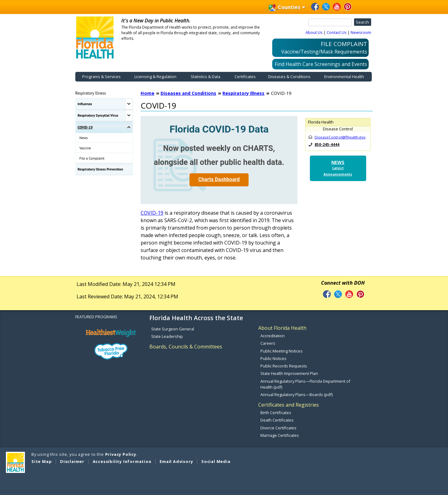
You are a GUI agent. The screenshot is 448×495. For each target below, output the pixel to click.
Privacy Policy (121, 454)
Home (147, 93)
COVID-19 (85, 127)
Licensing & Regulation (155, 77)
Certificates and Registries (289, 405)
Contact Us (337, 32)
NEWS (338, 168)
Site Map (42, 461)
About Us (314, 32)
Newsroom (361, 32)
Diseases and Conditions (188, 93)
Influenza (85, 104)
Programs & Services (101, 77)
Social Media (216, 461)
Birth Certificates (276, 413)
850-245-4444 (327, 145)
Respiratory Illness (91, 93)
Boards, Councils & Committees (186, 347)
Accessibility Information (122, 461)
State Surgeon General (173, 329)
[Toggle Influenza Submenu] (129, 104)
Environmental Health (344, 77)
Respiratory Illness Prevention (100, 169)
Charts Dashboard (219, 179)
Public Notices (273, 358)
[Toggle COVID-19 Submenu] (129, 127)
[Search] (330, 22)
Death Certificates (277, 420)
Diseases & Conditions (289, 77)
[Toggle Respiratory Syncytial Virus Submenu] (129, 116)
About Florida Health (282, 328)
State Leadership (167, 336)
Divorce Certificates (278, 428)
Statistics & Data (205, 77)
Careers (268, 343)
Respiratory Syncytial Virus (98, 115)
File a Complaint (92, 158)
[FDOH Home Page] (95, 37)
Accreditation (273, 336)
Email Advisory (176, 461)
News (84, 138)
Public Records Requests (284, 366)
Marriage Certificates (280, 435)
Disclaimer (72, 461)
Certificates (245, 77)
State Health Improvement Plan (289, 373)
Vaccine (85, 148)
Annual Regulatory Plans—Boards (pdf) (296, 395)
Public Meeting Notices (282, 351)
